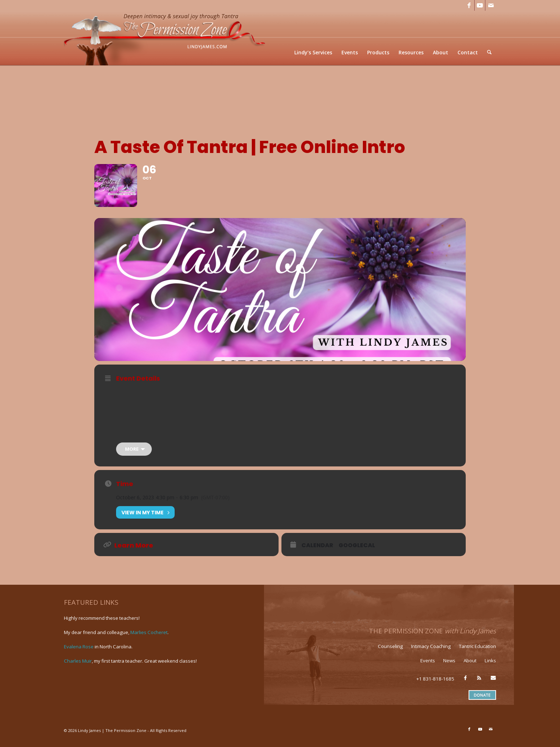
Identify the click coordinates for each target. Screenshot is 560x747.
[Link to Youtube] (480, 5)
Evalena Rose (79, 652)
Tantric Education (477, 652)
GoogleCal (357, 551)
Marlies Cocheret (149, 638)
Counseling (390, 652)
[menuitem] (314, 52)
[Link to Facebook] (469, 5)
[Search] (489, 52)
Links (490, 667)
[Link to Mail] (491, 5)
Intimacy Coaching (431, 652)
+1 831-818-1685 (435, 685)
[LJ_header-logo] (166, 38)
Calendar (317, 551)
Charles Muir (78, 667)
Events (428, 667)
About (470, 667)
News (449, 667)
